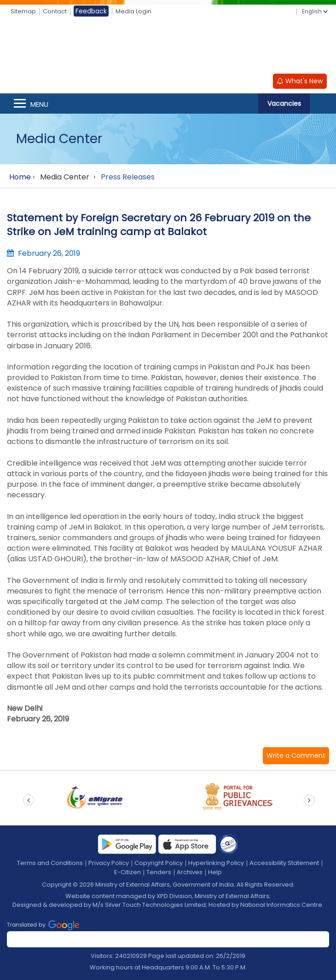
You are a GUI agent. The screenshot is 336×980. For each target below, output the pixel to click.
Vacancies (284, 104)
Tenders (159, 872)
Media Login (133, 11)
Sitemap (23, 11)
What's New (300, 81)
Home (20, 177)
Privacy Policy (109, 863)
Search (323, 104)
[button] (296, 756)
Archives (190, 872)
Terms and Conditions (50, 863)
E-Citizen (127, 872)
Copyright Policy (159, 863)
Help (215, 872)
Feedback (91, 11)
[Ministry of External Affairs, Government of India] (168, 46)
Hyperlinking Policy (216, 863)
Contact (55, 11)
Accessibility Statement (284, 863)
